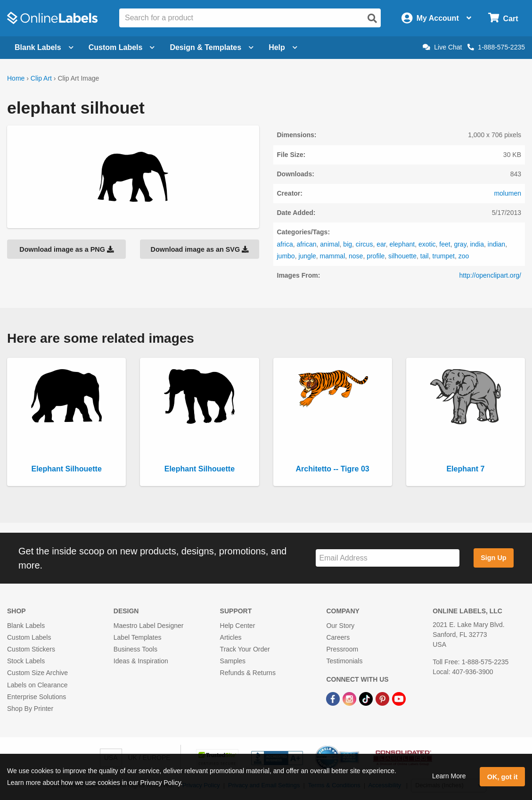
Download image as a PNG (66, 249)
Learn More (449, 776)
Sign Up (493, 558)
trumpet (444, 256)
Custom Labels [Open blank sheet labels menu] (122, 47)
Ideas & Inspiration (141, 661)
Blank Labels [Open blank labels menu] (44, 47)
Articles (231, 637)
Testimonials (344, 661)
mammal (333, 256)
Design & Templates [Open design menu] (212, 47)
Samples (233, 661)
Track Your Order (245, 649)
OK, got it (503, 777)
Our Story (340, 626)
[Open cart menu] (503, 18)
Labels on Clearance (37, 685)
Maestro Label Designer (149, 626)
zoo (464, 256)
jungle (307, 256)
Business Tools (135, 649)
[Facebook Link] (334, 699)
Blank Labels (26, 626)
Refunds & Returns (248, 673)
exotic (427, 244)
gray (460, 244)
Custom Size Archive (37, 673)
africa (285, 244)
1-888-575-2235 (496, 47)
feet (445, 244)
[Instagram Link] (350, 699)
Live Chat (442, 47)
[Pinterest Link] (383, 699)
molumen (507, 193)
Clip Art (41, 78)
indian (496, 244)
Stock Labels (26, 661)
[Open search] (372, 18)
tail (425, 256)
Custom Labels (29, 637)
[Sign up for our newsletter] (388, 558)
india (477, 244)
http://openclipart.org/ (490, 275)
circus (364, 244)
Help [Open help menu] (283, 47)
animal (330, 244)
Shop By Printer (30, 709)
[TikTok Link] (367, 699)
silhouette (402, 256)
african (307, 244)
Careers (338, 637)
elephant (402, 244)
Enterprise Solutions (37, 697)
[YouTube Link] (399, 699)
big (348, 244)
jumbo (286, 256)
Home (16, 78)
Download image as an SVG (200, 249)
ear (381, 244)
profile (376, 256)
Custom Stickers (31, 649)
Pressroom (342, 649)
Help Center (238, 626)
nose (356, 256)
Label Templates (138, 637)
